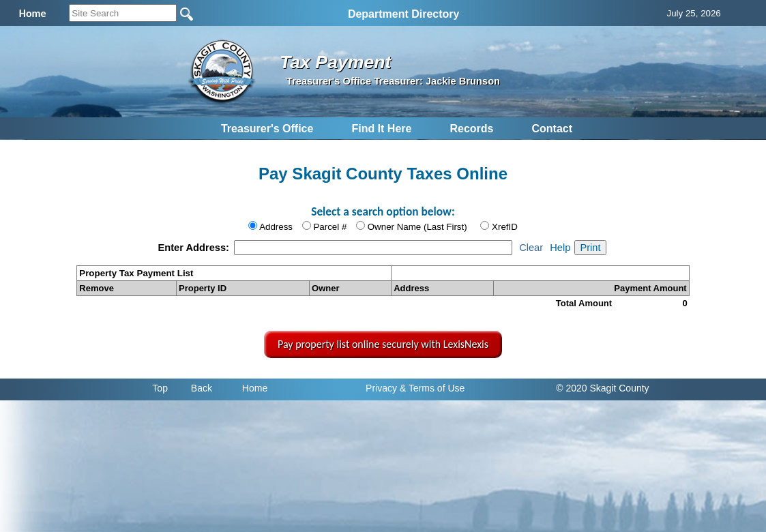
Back (202, 388)
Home (255, 388)
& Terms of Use (432, 388)
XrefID (505, 227)
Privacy (381, 388)
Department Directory (404, 14)
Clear (531, 248)
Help (560, 248)
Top (160, 388)
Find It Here (381, 129)
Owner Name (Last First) (417, 227)
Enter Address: (195, 248)
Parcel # (330, 227)
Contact (552, 129)
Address (276, 227)
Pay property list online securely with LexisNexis (383, 344)
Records (471, 129)
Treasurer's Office (267, 129)
